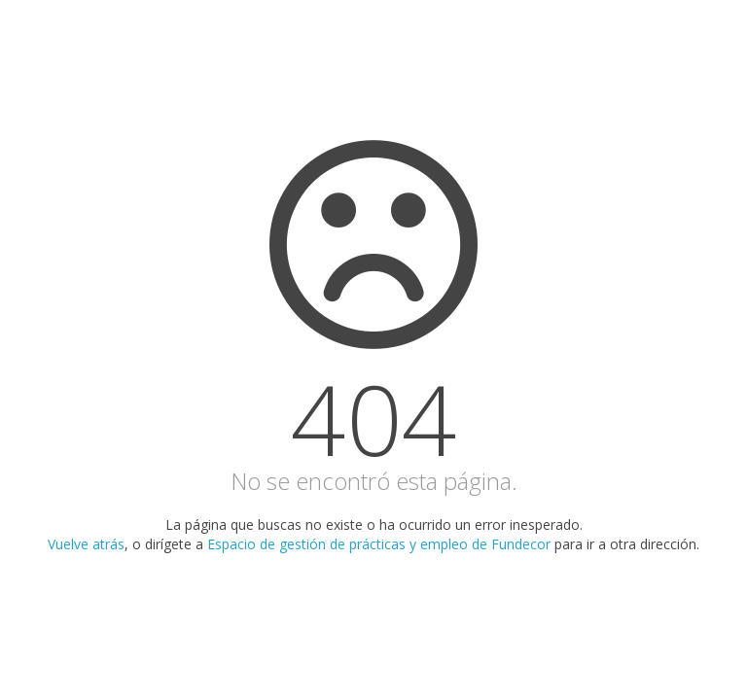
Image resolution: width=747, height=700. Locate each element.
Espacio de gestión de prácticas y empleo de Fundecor (379, 544)
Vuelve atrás (86, 544)
